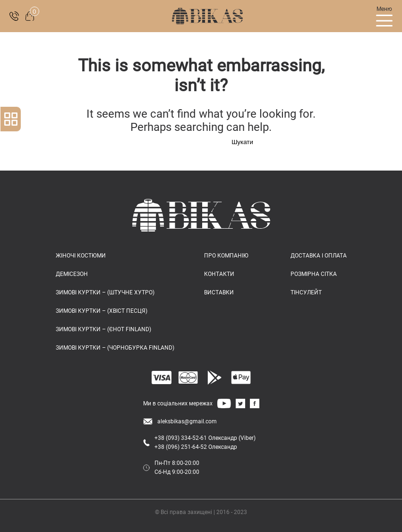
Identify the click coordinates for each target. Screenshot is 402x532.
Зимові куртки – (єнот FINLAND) (103, 329)
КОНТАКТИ (219, 274)
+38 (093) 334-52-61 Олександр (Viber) (205, 438)
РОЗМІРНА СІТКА (314, 274)
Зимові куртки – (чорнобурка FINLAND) (115, 348)
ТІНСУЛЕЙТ (306, 292)
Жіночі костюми (81, 256)
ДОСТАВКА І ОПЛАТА (319, 256)
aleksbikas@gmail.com (187, 421)
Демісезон (72, 274)
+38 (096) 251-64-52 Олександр (196, 447)
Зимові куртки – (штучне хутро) (105, 292)
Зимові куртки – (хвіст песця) (102, 311)
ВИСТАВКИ (219, 292)
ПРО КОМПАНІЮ (226, 256)
